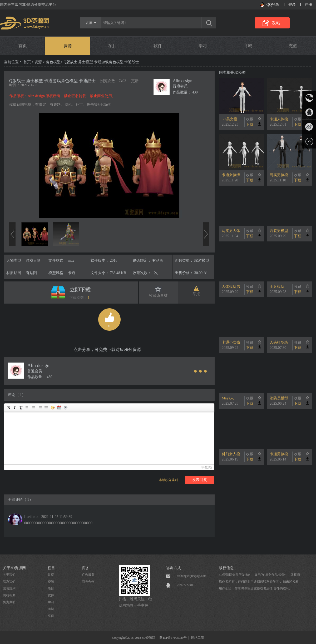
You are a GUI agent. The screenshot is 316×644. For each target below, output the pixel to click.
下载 (250, 124)
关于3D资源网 (14, 568)
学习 (203, 46)
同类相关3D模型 (232, 73)
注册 (308, 5)
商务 (86, 568)
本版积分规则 (168, 480)
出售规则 (9, 588)
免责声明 (9, 602)
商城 (248, 46)
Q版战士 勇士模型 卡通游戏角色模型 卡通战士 (52, 81)
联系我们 (9, 582)
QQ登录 (273, 5)
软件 (158, 46)
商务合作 (88, 582)
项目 (113, 46)
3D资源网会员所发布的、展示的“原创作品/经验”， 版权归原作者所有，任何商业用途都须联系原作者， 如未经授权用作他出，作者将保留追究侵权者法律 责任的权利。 (259, 582)
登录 (292, 5)
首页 (23, 46)
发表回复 (200, 480)
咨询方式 (174, 568)
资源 (68, 46)
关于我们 (9, 575)
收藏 (250, 119)
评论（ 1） (17, 395)
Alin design (182, 81)
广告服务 (88, 575)
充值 (293, 46)
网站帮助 (9, 595)
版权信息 (226, 568)
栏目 (51, 568)
